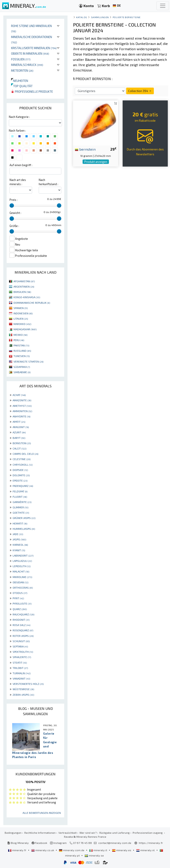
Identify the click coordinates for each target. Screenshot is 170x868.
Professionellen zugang (148, 833)
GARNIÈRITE (22, 502)
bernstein (85, 149)
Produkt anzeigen (96, 162)
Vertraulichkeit (68, 833)
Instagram (58, 843)
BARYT (19, 438)
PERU (19, 340)
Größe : (14, 226)
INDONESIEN (23, 313)
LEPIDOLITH (22, 566)
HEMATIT (20, 523)
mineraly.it (99, 850)
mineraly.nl (146, 850)
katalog (82, 17)
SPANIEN (21, 308)
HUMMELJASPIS (24, 529)
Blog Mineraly (18, 843)
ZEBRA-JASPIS (23, 695)
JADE (18, 534)
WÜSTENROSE (23, 689)
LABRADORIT (23, 555)
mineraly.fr (17, 850)
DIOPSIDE (20, 470)
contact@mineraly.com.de (115, 843)
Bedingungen (13, 833)
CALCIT (19, 448)
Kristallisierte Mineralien (34, 48)
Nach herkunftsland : (48, 182)
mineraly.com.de (72, 850)
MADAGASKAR (25, 329)
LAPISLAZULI (22, 561)
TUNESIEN (22, 356)
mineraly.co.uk (43, 850)
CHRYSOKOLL (23, 465)
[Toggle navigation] (163, 6)
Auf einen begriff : (21, 165)
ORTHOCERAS (23, 588)
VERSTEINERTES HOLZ (28, 684)
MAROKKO (22, 324)
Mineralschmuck (27, 65)
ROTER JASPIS (23, 636)
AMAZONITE (22, 400)
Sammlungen (100, 17)
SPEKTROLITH (23, 652)
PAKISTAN (21, 345)
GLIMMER (20, 507)
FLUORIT (20, 497)
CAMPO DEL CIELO (25, 454)
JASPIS (19, 539)
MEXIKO (20, 335)
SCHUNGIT (21, 641)
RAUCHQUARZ (23, 614)
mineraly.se (94, 855)
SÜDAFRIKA (22, 367)
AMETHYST (22, 406)
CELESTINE (22, 459)
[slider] (12, 205)
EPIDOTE (20, 480)
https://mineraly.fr (151, 843)
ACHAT (19, 395)
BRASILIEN (22, 292)
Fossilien (21, 59)
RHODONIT (21, 620)
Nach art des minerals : (18, 182)
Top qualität (22, 86)
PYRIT (18, 598)
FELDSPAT (20, 491)
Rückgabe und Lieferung (115, 833)
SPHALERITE (22, 657)
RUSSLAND (22, 351)
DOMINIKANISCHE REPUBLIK (32, 303)
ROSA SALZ (21, 625)
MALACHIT (21, 571)
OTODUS (20, 593)
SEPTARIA (20, 646)
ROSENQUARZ (23, 630)
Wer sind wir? (88, 833)
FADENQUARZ (23, 486)
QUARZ (20, 609)
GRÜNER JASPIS (24, 518)
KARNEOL (20, 545)
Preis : (14, 200)
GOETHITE (21, 513)
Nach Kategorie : (19, 117)
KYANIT (19, 550)
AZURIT (19, 432)
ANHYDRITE (21, 416)
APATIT (19, 422)
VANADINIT (21, 678)
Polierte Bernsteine (127, 17)
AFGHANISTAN (24, 281)
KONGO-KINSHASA (27, 297)
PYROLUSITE (22, 603)
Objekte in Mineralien (30, 53)
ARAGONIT (21, 427)
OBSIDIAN (20, 582)
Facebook (39, 843)
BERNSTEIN (22, 443)
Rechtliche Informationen (40, 833)
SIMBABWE (22, 372)
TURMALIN (22, 673)
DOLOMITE (21, 475)
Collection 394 (140, 91)
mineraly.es (122, 850)
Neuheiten (20, 81)
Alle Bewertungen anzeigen (42, 813)
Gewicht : (15, 213)
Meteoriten (22, 70)
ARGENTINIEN (24, 286)
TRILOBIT (20, 668)
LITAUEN (21, 319)
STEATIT (20, 663)
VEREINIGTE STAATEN (28, 361)
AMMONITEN (22, 411)
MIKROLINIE (22, 577)
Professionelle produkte (32, 91)
